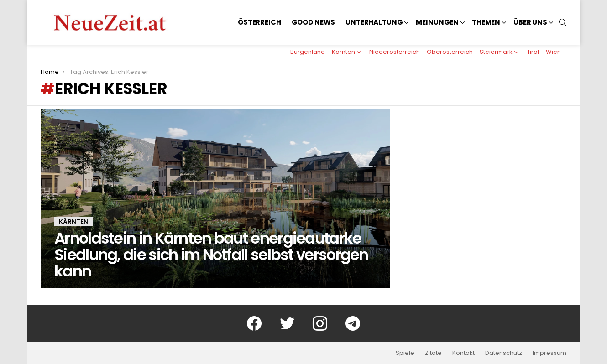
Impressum (549, 353)
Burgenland (308, 52)
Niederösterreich (395, 52)
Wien (553, 52)
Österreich (259, 22)
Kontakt (463, 353)
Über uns (530, 22)
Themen (486, 22)
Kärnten (343, 52)
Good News (314, 22)
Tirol (533, 52)
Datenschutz (504, 353)
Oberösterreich (450, 52)
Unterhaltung (374, 22)
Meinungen (437, 22)
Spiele (405, 353)
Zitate (433, 353)
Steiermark (496, 52)
